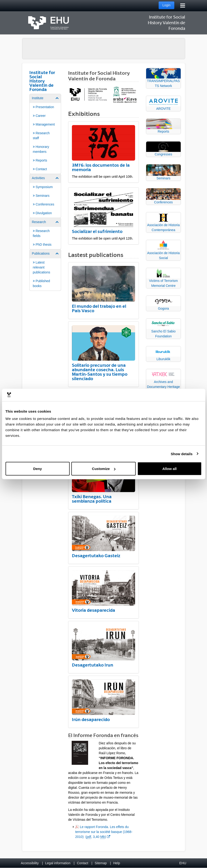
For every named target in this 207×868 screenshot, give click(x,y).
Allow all (170, 469)
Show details (182, 454)
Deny (37, 469)
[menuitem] (45, 134)
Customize (104, 469)
